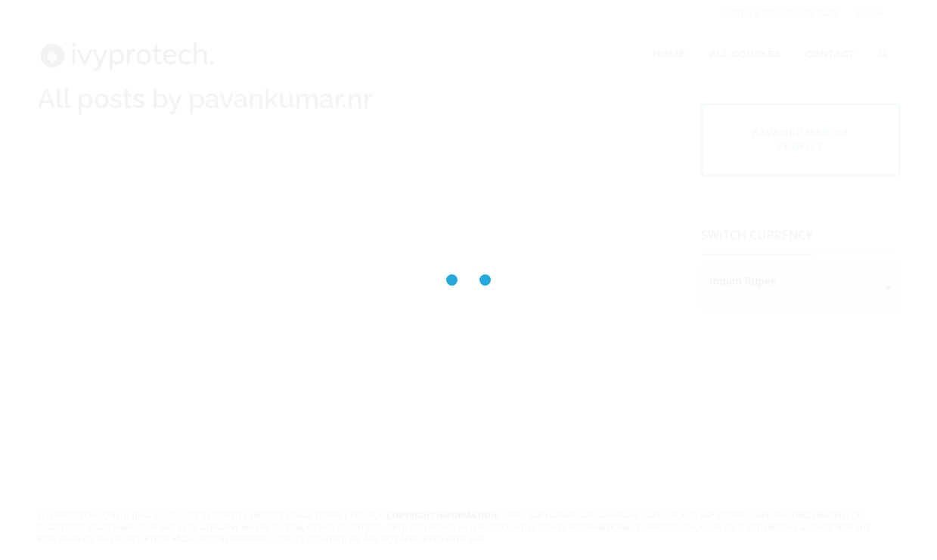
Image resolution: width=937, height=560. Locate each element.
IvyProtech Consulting (99, 515)
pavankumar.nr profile (800, 139)
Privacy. (368, 515)
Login (870, 14)
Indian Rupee (743, 281)
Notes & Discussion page (781, 14)
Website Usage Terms (296, 515)
